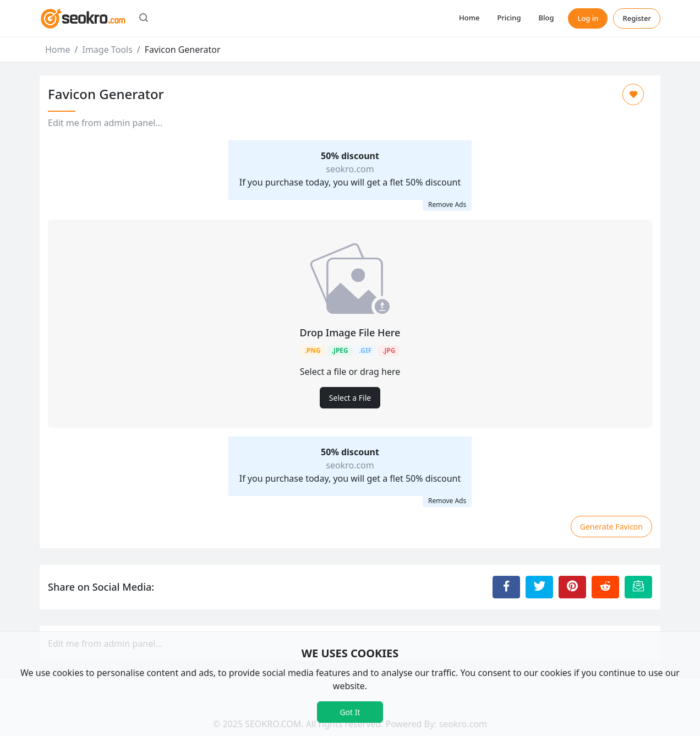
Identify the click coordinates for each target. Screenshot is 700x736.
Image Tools (107, 50)
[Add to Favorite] (633, 94)
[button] (144, 19)
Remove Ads (447, 205)
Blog (546, 18)
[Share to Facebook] (506, 587)
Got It (350, 712)
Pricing (509, 18)
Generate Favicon (611, 527)
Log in (588, 18)
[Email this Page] (638, 587)
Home (469, 18)
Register (637, 18)
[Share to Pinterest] (572, 587)
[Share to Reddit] (605, 587)
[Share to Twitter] (539, 587)
